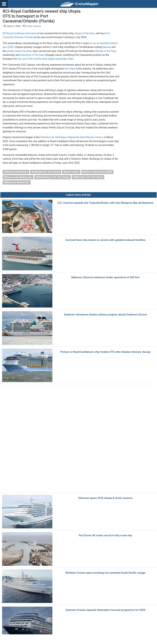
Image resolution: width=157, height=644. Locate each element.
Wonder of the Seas (106, 51)
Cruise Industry (32, 26)
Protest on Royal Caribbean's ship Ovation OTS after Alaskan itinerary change (105, 352)
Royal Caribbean (17, 172)
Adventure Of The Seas (54, 177)
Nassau (107, 47)
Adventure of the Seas (32, 55)
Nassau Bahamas (18, 182)
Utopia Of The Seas (47, 172)
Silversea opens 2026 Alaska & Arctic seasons (105, 498)
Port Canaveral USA (98, 172)
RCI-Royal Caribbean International (21, 33)
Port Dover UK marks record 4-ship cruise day (105, 535)
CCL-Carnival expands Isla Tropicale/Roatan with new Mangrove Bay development (105, 203)
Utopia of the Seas (85, 33)
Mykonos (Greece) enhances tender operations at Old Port (105, 277)
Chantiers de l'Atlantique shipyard (58, 137)
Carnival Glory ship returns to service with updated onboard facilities (105, 240)
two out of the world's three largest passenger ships (46, 59)
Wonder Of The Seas (89, 177)
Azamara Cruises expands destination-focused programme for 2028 (105, 610)
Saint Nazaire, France (91, 137)
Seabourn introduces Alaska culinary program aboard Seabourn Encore (105, 315)
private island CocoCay (19, 51)
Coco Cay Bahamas (19, 177)
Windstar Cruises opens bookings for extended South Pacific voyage (105, 573)
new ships (70, 69)
